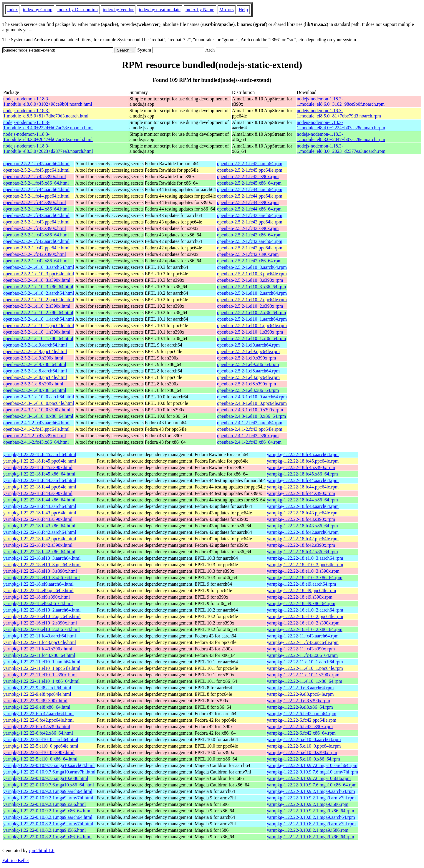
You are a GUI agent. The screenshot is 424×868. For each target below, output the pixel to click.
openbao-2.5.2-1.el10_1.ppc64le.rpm (252, 325)
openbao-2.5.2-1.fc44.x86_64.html (36, 209)
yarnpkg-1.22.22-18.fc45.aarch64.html (40, 454)
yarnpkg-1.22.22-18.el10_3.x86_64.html (42, 578)
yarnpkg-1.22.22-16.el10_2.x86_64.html (42, 629)
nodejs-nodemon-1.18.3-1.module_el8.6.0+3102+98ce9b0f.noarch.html (48, 101)
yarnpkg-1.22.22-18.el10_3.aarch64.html (42, 558)
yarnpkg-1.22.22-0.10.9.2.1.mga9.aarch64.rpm (311, 791)
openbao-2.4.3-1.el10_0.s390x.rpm (250, 410)
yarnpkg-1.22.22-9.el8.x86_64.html (37, 707)
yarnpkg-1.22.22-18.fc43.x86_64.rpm (302, 526)
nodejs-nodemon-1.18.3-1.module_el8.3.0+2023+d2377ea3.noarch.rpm (341, 149)
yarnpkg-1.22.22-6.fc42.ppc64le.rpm (302, 720)
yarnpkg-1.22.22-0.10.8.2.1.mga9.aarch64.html (48, 817)
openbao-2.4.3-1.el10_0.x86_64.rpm (251, 416)
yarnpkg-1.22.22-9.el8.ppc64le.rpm (300, 694)
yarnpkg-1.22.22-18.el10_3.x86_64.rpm (304, 578)
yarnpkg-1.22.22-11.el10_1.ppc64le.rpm (305, 668)
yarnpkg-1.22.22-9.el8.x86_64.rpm (300, 707)
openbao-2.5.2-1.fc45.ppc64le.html (36, 170)
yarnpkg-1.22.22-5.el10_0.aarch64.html (41, 739)
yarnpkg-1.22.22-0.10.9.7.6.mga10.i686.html (46, 778)
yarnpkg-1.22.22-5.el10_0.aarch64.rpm (304, 739)
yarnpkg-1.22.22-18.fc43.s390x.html (38, 519)
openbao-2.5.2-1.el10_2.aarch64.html (39, 293)
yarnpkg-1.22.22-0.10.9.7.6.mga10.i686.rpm (309, 778)
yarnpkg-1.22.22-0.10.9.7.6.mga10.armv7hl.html (49, 772)
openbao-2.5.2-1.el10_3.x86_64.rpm (251, 287)
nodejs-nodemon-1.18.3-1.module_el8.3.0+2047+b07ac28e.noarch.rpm (341, 137)
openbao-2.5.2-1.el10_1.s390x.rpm (250, 332)
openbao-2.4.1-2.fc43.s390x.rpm (248, 436)
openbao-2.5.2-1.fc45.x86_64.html (36, 183)
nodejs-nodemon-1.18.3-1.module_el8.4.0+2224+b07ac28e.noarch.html (48, 125)
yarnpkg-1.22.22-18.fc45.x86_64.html (39, 474)
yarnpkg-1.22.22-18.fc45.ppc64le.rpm (303, 461)
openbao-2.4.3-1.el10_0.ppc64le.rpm (252, 403)
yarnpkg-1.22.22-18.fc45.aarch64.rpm (303, 454)
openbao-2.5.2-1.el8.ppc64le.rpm (248, 377)
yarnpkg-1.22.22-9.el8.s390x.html (35, 701)
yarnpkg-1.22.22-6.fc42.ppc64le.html (39, 720)
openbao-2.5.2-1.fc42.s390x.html (35, 254)
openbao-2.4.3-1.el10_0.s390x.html (37, 410)
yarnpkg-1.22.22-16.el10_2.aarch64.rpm (305, 610)
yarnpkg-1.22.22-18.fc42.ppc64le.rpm (303, 539)
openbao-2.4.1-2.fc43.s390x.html (35, 436)
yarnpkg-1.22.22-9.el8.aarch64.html (37, 688)
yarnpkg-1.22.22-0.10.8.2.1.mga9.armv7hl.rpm (311, 824)
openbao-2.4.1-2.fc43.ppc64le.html (36, 429)
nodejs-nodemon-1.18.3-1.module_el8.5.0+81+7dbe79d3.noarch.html (46, 113)
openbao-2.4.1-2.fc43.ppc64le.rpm (250, 429)
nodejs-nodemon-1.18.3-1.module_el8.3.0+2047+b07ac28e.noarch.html (48, 137)
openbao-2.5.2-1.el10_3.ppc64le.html (39, 274)
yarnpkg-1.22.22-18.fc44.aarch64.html (40, 480)
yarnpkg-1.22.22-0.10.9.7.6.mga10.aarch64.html (49, 765)
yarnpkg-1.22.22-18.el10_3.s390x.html (40, 571)
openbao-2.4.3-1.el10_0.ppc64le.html (39, 403)
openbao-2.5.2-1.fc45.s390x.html (35, 177)
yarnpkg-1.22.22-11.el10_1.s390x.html (40, 675)
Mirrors (227, 10)
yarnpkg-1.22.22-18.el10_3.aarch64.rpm (305, 558)
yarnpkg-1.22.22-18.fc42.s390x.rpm (301, 545)
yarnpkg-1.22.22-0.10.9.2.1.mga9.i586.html (44, 804)
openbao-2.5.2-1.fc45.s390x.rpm (248, 177)
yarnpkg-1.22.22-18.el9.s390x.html (37, 597)
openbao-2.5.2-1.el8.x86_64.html (35, 390)
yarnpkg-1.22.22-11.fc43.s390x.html (38, 649)
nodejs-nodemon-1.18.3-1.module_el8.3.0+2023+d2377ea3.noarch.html (48, 149)
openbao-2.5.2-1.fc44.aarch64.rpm (250, 189)
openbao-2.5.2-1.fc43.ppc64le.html (36, 222)
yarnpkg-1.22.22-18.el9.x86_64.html (38, 603)
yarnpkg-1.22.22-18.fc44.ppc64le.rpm (303, 487)
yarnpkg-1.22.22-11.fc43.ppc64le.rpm (303, 642)
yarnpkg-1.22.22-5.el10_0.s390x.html (39, 752)
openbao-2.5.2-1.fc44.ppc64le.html (36, 196)
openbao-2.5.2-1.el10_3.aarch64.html (39, 267)
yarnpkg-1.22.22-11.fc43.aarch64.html (40, 636)
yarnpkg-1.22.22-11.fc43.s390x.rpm (301, 649)
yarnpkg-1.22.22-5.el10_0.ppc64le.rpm (304, 746)
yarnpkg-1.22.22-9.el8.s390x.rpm (298, 701)
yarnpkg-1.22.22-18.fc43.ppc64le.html (40, 513)
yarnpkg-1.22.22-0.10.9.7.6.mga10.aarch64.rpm (312, 765)
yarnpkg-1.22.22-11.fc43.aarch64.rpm (303, 636)
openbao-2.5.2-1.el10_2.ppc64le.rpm (252, 300)
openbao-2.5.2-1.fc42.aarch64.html (36, 241)
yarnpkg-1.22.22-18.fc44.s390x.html (38, 493)
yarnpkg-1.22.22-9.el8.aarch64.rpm (300, 688)
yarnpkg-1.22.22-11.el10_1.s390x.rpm (303, 675)
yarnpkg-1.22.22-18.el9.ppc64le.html (38, 590)
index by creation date (160, 10)
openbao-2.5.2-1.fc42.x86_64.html (36, 261)
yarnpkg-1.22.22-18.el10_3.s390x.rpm (303, 571)
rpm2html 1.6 (42, 850)
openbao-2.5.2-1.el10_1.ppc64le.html (39, 325)
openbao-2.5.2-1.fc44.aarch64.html (36, 189)
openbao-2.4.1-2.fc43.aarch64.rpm (250, 423)
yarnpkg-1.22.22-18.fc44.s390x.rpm (301, 493)
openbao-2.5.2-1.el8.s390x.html (33, 384)
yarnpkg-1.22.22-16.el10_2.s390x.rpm (303, 623)
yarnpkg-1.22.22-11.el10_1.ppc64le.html (42, 668)
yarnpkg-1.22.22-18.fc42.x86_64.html (39, 552)
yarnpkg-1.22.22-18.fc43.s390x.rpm (301, 519)
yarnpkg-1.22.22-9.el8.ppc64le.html (37, 694)
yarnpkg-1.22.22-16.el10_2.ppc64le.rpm (305, 616)
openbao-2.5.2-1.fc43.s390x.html (35, 228)
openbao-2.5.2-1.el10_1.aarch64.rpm (252, 319)
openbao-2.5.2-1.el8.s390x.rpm (246, 384)
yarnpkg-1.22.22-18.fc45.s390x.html (38, 467)
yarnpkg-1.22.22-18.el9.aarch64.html (38, 584)
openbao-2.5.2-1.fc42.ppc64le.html (36, 248)
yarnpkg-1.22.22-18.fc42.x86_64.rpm (302, 552)
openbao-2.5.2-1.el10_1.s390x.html (37, 332)
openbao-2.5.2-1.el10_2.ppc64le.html (39, 300)
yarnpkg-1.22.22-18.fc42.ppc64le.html (40, 539)
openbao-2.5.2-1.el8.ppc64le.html (35, 377)
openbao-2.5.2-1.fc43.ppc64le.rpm (250, 222)
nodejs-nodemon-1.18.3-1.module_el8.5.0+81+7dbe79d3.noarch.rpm (339, 113)
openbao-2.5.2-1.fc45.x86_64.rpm (249, 183)
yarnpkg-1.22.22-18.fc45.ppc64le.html (40, 461)
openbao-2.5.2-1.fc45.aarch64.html (36, 164)
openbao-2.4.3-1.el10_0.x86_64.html (38, 416)
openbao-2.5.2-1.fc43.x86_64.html (36, 235)
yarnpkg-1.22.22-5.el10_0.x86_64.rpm (303, 759)
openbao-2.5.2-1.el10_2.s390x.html (37, 306)
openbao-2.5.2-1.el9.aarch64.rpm (248, 345)
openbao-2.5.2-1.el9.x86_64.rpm (248, 364)
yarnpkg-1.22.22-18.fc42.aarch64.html (40, 532)
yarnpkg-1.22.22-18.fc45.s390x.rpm (301, 467)
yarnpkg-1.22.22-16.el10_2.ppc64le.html (42, 616)
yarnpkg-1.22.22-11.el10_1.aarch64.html (42, 662)
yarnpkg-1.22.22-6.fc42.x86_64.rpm (301, 733)
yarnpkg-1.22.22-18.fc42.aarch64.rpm (303, 532)
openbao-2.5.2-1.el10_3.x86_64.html (38, 287)
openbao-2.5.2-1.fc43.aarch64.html (36, 215)
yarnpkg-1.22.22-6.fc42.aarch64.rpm (302, 714)
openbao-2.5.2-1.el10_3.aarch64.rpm (252, 267)
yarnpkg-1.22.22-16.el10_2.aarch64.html (42, 610)
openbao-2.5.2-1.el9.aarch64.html (35, 345)
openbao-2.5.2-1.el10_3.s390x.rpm (250, 280)
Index (12, 10)
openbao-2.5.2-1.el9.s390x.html (33, 358)
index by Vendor (118, 10)
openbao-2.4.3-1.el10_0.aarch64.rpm (252, 397)
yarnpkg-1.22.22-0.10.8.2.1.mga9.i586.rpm (308, 830)
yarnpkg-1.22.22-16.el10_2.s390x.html (40, 623)
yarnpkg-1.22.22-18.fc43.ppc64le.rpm (303, 513)
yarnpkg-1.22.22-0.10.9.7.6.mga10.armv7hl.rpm (312, 772)
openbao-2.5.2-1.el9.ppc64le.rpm (248, 351)
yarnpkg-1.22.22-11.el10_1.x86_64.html (41, 681)
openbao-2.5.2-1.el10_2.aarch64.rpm (252, 293)
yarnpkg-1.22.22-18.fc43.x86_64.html (39, 526)
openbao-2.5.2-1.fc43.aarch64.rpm (250, 215)
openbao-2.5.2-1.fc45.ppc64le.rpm (250, 170)
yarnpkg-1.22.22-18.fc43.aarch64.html (40, 506)
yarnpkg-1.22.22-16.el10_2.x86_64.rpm (304, 629)
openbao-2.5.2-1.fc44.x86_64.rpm (249, 209)
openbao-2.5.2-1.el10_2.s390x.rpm (250, 306)
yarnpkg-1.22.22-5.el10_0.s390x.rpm (302, 752)
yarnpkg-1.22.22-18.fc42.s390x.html (38, 545)
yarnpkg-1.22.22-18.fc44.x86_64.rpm (302, 500)
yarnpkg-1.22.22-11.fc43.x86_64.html (39, 655)
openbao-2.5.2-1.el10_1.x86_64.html (38, 338)
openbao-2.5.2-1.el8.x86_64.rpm (248, 390)
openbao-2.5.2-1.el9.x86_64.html (35, 364)
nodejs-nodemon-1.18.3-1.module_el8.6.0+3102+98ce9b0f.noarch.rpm (341, 101)
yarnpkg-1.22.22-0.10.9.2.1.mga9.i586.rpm (308, 804)
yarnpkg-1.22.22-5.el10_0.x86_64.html (40, 759)
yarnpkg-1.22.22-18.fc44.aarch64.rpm (303, 480)
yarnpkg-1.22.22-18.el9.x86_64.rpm (301, 603)
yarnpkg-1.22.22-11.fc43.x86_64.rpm (302, 655)
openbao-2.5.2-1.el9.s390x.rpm (246, 358)
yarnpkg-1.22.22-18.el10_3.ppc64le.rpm (305, 565)
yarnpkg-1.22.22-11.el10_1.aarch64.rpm (305, 662)
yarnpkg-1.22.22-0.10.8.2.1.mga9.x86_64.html (47, 837)
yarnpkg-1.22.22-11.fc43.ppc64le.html (40, 642)
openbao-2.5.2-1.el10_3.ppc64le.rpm (252, 274)
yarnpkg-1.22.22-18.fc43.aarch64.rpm (303, 506)
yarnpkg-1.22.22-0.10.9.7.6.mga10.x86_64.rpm (312, 785)
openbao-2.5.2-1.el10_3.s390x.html (37, 280)
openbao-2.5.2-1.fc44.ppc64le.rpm (250, 196)
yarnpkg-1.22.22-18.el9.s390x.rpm (300, 597)
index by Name (200, 10)
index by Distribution (78, 10)
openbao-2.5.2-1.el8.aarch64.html (35, 371)
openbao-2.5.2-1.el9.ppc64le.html (35, 351)
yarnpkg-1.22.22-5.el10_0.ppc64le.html (41, 746)
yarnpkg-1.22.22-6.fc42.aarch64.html (38, 714)
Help (243, 10)
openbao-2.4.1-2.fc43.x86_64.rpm (249, 442)
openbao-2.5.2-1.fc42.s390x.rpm (248, 254)
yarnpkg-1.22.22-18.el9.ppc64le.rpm (301, 590)
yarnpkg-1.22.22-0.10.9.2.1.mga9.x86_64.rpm (310, 811)
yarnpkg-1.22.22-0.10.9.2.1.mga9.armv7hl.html (48, 798)
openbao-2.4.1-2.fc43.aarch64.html (36, 423)
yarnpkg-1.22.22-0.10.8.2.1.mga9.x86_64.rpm (310, 837)
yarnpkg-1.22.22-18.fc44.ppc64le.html (40, 487)
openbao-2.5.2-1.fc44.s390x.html (35, 202)
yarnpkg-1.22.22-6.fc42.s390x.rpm (300, 727)
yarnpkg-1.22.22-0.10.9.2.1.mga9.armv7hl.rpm (311, 798)
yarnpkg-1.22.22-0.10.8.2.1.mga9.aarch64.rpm (311, 817)
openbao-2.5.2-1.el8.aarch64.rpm (248, 371)
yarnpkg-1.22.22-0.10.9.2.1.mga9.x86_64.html (47, 811)
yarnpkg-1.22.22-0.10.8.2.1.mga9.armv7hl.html (48, 824)
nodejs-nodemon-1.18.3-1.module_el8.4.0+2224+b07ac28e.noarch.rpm (341, 125)
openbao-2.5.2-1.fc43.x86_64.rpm (249, 235)
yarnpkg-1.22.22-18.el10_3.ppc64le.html (42, 565)
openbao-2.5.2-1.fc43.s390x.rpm (248, 228)
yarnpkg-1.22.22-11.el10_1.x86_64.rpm (304, 681)
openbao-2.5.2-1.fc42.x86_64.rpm (249, 261)
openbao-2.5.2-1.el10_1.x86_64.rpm (251, 338)
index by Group (37, 10)
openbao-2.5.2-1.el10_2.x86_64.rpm (251, 313)
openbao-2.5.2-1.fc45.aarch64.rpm (250, 164)
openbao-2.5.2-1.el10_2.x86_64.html (38, 313)
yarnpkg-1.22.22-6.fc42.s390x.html (37, 727)
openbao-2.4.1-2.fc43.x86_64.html (36, 442)
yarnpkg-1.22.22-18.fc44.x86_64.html (39, 500)
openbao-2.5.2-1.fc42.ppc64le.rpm (250, 248)
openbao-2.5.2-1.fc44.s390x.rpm (248, 202)
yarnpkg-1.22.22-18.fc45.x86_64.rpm (302, 474)
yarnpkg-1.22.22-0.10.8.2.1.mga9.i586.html (44, 830)
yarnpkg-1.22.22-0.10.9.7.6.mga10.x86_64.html (49, 785)
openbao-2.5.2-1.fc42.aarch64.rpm (250, 241)
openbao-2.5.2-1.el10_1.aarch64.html (39, 319)
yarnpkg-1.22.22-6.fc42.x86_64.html (38, 733)
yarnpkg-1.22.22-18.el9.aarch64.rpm (301, 584)
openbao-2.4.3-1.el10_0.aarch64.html (39, 397)
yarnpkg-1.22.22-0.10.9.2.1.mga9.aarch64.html (48, 791)
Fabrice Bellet (16, 860)
